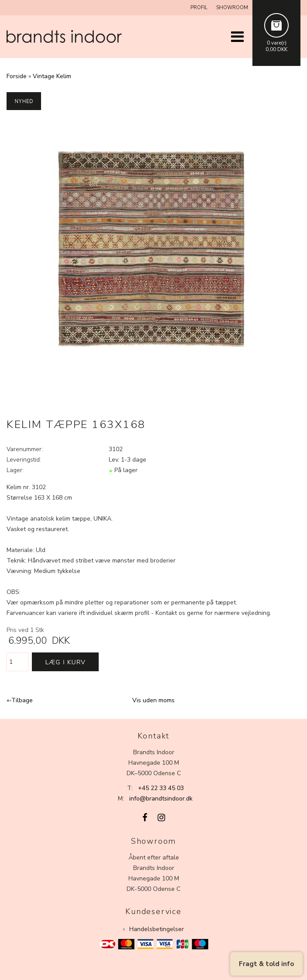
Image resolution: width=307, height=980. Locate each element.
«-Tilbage (20, 700)
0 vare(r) (277, 43)
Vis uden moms (153, 700)
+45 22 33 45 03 (161, 788)
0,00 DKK (276, 49)
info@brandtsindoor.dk (161, 799)
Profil (199, 8)
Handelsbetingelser (157, 929)
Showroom (232, 8)
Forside (17, 76)
